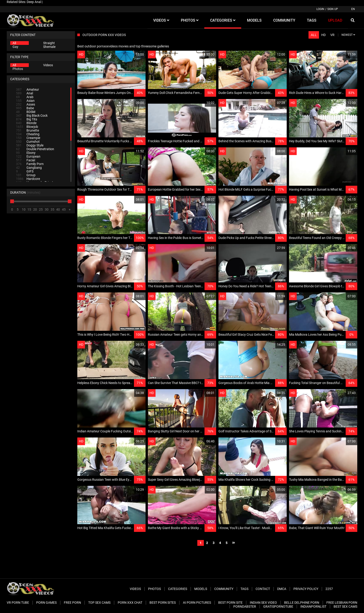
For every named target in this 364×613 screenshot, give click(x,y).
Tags (244, 589)
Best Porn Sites (163, 603)
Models (201, 589)
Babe (25, 108)
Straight (49, 43)
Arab (25, 97)
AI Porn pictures (197, 603)
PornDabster (245, 606)
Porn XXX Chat (130, 603)
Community (224, 589)
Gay (15, 47)
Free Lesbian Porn (342, 603)
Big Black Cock (32, 116)
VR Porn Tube (18, 603)
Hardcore (28, 179)
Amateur (28, 89)
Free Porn (72, 603)
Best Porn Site (230, 603)
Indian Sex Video (263, 603)
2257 (329, 589)
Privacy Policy (306, 589)
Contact (263, 589)
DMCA (282, 589)
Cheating (28, 134)
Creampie (28, 138)
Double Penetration (35, 149)
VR (332, 35)
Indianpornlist (313, 606)
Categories (178, 589)
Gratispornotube (278, 606)
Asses (26, 104)
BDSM (26, 112)
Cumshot (28, 142)
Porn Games (46, 603)
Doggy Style (30, 145)
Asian (25, 101)
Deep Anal (34, 2)
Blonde (26, 123)
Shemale (49, 47)
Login (320, 9)
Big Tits (27, 119)
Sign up (333, 9)
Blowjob (27, 127)
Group (26, 175)
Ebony (26, 153)
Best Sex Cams (345, 606)
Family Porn (30, 164)
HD (323, 35)
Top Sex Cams (99, 603)
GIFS (25, 171)
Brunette (28, 130)
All (14, 43)
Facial (26, 160)
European (28, 156)
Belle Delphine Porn (302, 603)
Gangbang (29, 168)
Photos (18, 69)
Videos (48, 65)
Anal (24, 93)
